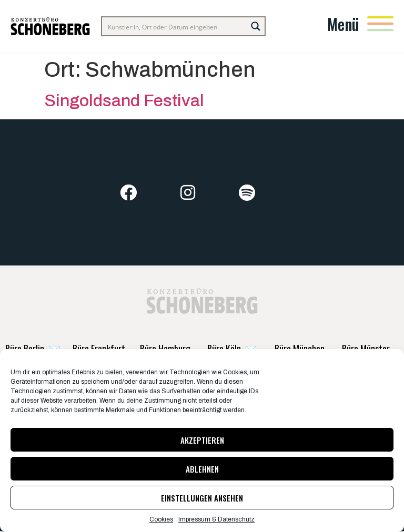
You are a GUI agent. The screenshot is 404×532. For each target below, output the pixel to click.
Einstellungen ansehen (202, 498)
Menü (343, 24)
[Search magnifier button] (256, 26)
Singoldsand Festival (124, 101)
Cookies (161, 519)
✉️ (33, 349)
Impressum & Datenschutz (216, 519)
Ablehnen (202, 469)
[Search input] (175, 26)
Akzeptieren (202, 440)
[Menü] (380, 24)
